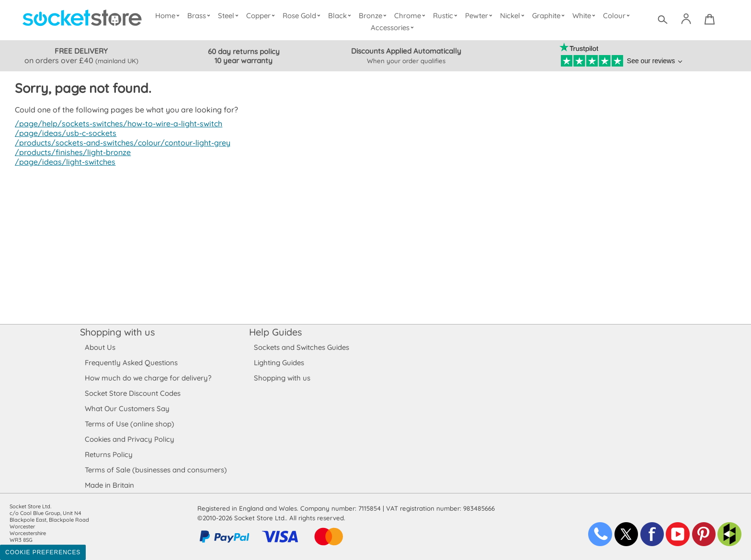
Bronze (374, 16)
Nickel (513, 16)
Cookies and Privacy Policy (129, 439)
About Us (100, 347)
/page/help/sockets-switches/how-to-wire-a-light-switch (116, 123)
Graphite (549, 16)
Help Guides (275, 332)
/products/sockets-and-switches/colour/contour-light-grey (120, 143)
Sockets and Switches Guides (302, 347)
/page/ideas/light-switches (63, 162)
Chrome (411, 16)
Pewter (480, 16)
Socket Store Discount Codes (132, 393)
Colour (618, 16)
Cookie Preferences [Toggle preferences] (43, 552)
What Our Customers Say (127, 409)
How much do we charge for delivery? (148, 378)
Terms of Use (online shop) (129, 424)
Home (169, 16)
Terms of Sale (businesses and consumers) (155, 470)
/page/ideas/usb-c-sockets (64, 133)
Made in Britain (110, 485)
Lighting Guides (279, 363)
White (585, 16)
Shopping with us (117, 332)
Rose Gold (304, 16)
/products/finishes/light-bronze (71, 152)
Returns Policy (108, 454)
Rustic (446, 16)
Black (342, 16)
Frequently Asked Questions (131, 363)
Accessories (394, 28)
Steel (230, 16)
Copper (262, 16)
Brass (201, 16)
